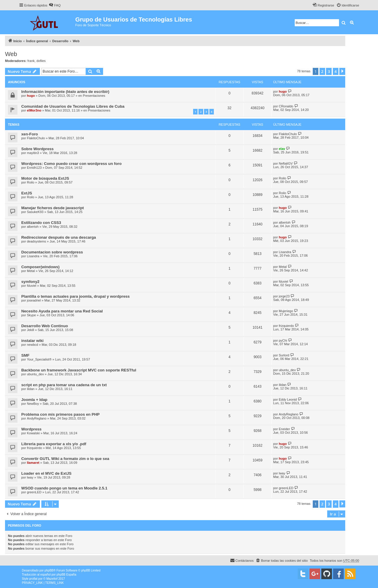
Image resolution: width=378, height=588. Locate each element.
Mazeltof (52, 579)
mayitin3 (33, 153)
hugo (31, 96)
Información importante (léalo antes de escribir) (65, 92)
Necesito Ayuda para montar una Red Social (62, 311)
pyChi (283, 340)
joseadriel (34, 300)
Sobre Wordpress (38, 149)
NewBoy (33, 404)
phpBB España (66, 575)
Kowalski (33, 433)
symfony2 (30, 282)
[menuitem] (55, 5)
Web (11, 54)
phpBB (49, 570)
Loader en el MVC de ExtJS (46, 473)
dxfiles (41, 61)
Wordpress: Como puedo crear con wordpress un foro (71, 164)
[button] (342, 71)
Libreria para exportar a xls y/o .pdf (54, 444)
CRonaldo (286, 106)
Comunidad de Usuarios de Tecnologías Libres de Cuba (73, 106)
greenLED (34, 492)
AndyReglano (37, 418)
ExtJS (27, 193)
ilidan (31, 389)
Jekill (30, 330)
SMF (25, 355)
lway (30, 477)
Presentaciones (94, 96)
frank (31, 61)
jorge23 (284, 296)
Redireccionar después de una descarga (59, 237)
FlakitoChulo (36, 138)
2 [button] (322, 71)
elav (282, 149)
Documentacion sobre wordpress (52, 252)
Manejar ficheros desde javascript (53, 208)
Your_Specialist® (39, 359)
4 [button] (336, 71)
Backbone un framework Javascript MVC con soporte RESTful (79, 370)
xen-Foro (30, 134)
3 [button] (329, 71)
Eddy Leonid (288, 399)
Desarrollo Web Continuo (45, 326)
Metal (31, 271)
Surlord (284, 355)
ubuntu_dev (35, 374)
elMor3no (34, 110)
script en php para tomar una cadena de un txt (64, 385)
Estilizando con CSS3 (41, 223)
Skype (31, 315)
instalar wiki (32, 341)
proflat (33, 579)
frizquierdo (286, 326)
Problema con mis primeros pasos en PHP (60, 414)
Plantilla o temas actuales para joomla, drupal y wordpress (75, 296)
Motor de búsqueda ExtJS (45, 178)
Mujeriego (286, 311)
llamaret (33, 463)
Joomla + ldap (34, 400)
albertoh (33, 227)
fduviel (32, 286)
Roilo (31, 182)
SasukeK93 (35, 212)
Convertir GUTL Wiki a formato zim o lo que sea (65, 459)
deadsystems (36, 241)
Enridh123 (34, 168)
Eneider (284, 429)
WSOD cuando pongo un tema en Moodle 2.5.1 (64, 488)
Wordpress (31, 429)
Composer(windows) (40, 267)
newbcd (32, 345)
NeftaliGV (286, 163)
